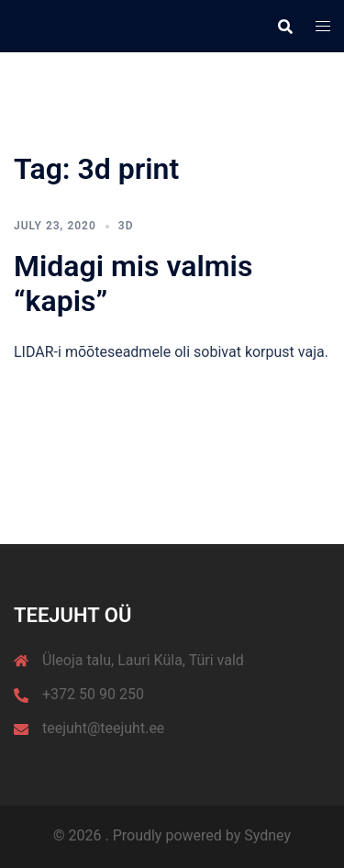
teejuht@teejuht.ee (103, 728)
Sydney (267, 835)
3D (126, 226)
